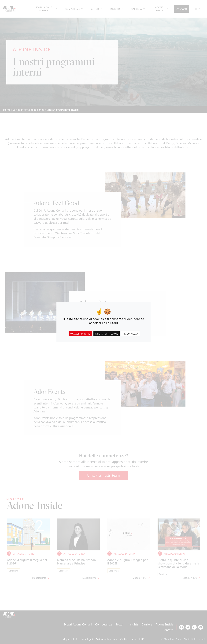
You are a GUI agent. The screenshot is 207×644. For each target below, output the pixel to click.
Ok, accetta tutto (80, 333)
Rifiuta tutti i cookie (107, 333)
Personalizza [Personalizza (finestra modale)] (130, 333)
